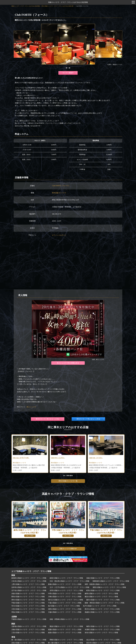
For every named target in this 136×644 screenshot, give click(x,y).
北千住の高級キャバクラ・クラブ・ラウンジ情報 (29, 591)
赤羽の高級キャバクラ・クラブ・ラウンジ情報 (66, 591)
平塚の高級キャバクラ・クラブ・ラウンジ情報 (28, 603)
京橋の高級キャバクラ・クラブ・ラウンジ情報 (28, 630)
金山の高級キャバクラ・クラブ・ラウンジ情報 (103, 640)
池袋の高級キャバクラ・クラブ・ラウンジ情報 (103, 578)
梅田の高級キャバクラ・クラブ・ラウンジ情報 (103, 626)
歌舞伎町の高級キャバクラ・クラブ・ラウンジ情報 (111, 581)
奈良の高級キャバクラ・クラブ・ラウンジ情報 (101, 633)
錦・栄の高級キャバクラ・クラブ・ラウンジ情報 (29, 640)
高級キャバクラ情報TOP (68, 549)
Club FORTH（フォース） (61, 186)
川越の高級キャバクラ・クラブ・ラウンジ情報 (65, 612)
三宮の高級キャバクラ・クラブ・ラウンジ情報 (28, 633)
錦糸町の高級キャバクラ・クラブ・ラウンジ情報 (29, 578)
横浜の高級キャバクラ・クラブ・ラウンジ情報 (101, 597)
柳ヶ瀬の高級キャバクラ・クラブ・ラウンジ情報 (66, 643)
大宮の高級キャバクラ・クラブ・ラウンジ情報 (28, 609)
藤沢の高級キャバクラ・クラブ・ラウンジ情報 (103, 600)
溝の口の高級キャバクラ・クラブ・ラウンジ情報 (66, 600)
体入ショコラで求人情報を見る (68, 363)
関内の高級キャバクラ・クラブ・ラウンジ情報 (28, 597)
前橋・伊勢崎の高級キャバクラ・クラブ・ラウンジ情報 (69, 619)
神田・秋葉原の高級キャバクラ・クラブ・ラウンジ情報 (105, 584)
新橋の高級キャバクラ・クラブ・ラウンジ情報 (65, 584)
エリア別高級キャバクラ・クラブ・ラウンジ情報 (31, 571)
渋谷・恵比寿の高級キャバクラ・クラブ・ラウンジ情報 (69, 581)
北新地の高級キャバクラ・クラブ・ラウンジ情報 (29, 626)
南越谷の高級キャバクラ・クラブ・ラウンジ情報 (102, 612)
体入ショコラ (31, 407)
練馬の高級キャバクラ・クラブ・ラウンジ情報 (101, 594)
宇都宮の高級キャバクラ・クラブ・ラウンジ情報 (29, 619)
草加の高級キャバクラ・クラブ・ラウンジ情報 (28, 612)
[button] (66, 68)
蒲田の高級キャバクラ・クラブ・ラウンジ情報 (109, 587)
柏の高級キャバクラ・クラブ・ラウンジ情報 (64, 606)
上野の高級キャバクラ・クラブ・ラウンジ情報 (28, 584)
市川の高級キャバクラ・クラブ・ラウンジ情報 (28, 606)
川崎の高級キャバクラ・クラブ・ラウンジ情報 (65, 597)
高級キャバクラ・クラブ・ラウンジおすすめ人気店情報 (68, 2)
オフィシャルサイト (59, 235)
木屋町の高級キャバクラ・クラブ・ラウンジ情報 (102, 630)
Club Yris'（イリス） (96, 458)
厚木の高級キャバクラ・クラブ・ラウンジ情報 (28, 600)
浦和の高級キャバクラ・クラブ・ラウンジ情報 (65, 609)
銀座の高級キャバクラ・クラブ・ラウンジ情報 (66, 578)
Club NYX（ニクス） (58, 458)
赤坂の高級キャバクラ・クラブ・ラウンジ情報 (28, 594)
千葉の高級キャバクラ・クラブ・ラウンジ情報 (65, 603)
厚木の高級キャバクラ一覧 (68, 481)
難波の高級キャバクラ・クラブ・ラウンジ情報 (66, 626)
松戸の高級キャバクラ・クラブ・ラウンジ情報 (100, 606)
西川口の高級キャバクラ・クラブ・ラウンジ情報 (102, 609)
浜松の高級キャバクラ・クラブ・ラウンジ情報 (28, 643)
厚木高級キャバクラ (59, 193)
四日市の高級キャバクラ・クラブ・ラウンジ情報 (104, 643)
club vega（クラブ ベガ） (22, 458)
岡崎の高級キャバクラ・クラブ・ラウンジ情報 (66, 640)
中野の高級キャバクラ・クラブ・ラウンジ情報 (65, 594)
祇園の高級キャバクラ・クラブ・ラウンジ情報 (65, 630)
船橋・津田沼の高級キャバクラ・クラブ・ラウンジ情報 (105, 603)
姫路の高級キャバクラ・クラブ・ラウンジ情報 (65, 633)
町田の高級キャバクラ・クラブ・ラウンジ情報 (103, 591)
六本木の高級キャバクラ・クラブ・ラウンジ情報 (29, 581)
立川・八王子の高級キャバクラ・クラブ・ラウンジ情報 (69, 587)
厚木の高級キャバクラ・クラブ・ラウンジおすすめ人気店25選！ (58, 6)
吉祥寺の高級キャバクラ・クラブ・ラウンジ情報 (29, 587)
